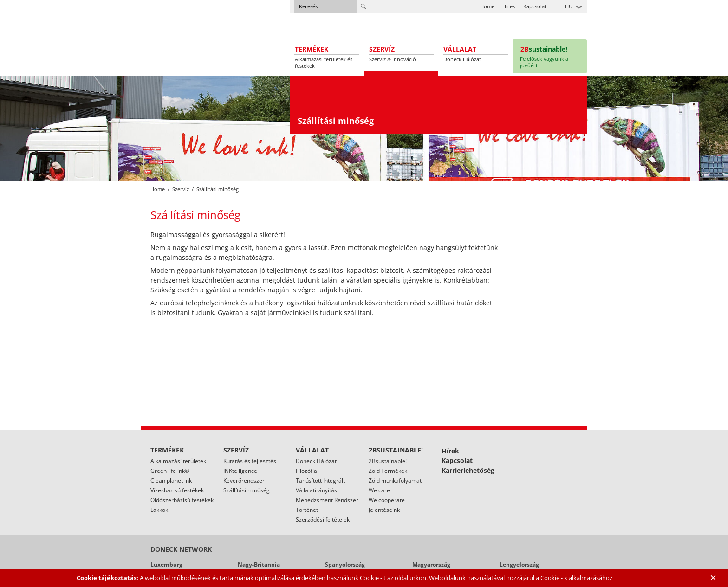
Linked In (580, 456)
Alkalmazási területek (178, 461)
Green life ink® (170, 471)
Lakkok (159, 510)
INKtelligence (240, 471)
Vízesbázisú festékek (177, 490)
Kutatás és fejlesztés (250, 461)
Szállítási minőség (247, 490)
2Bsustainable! (388, 461)
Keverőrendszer (244, 481)
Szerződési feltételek (323, 519)
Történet (307, 510)
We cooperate (387, 500)
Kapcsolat (535, 6)
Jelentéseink (384, 510)
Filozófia (306, 471)
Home (487, 6)
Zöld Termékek (388, 471)
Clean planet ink (171, 481)
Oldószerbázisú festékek (182, 500)
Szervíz (181, 189)
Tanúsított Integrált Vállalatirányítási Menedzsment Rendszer (327, 490)
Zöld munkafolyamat (395, 481)
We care (379, 490)
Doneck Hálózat (316, 461)
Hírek (509, 6)
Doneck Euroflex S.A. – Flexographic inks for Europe (186, 35)
